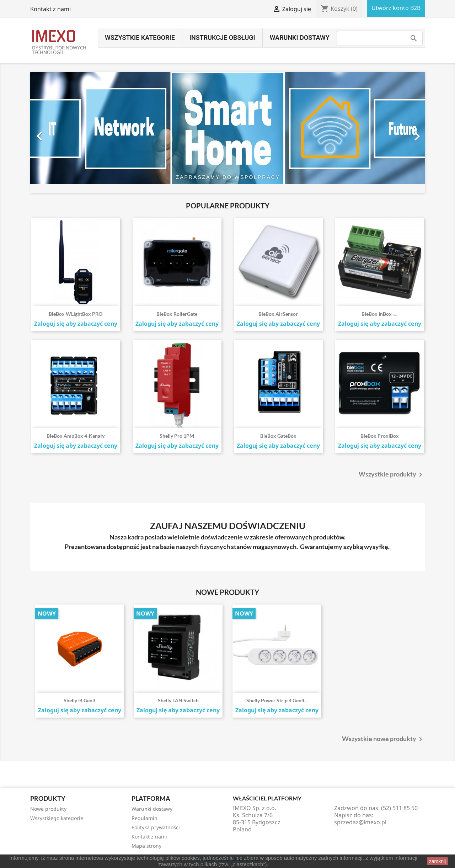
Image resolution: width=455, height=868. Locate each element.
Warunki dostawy (300, 38)
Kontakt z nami (50, 9)
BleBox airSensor (278, 314)
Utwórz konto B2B (396, 8)
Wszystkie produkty (392, 475)
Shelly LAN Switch (178, 700)
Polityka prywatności (156, 827)
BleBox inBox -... (379, 314)
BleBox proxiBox (380, 436)
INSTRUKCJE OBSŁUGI (222, 38)
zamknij (437, 861)
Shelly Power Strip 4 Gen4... (277, 700)
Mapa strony (146, 846)
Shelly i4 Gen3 (79, 700)
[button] (60, 133)
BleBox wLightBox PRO (76, 314)
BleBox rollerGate (177, 314)
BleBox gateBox (278, 436)
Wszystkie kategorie (140, 38)
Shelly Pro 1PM (177, 436)
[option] (227, 133)
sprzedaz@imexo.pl (360, 822)
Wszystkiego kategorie (57, 818)
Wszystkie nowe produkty (383, 739)
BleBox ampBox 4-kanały (76, 436)
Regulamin (144, 818)
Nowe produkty (48, 809)
